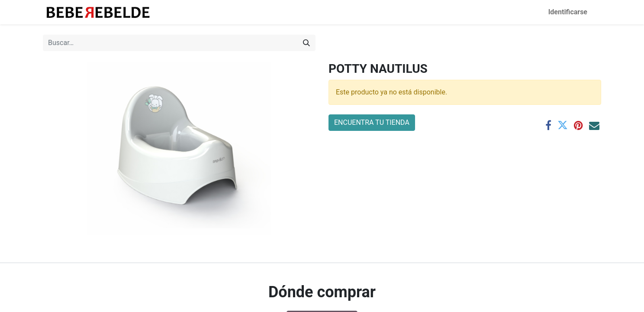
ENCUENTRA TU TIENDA (372, 122)
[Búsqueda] (306, 43)
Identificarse (568, 12)
